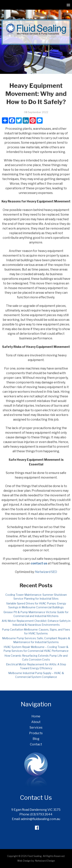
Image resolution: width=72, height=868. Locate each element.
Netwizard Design (45, 861)
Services (36, 728)
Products (36, 733)
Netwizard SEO (46, 572)
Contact (36, 744)
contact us (39, 563)
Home (36, 716)
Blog (36, 739)
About (36, 722)
